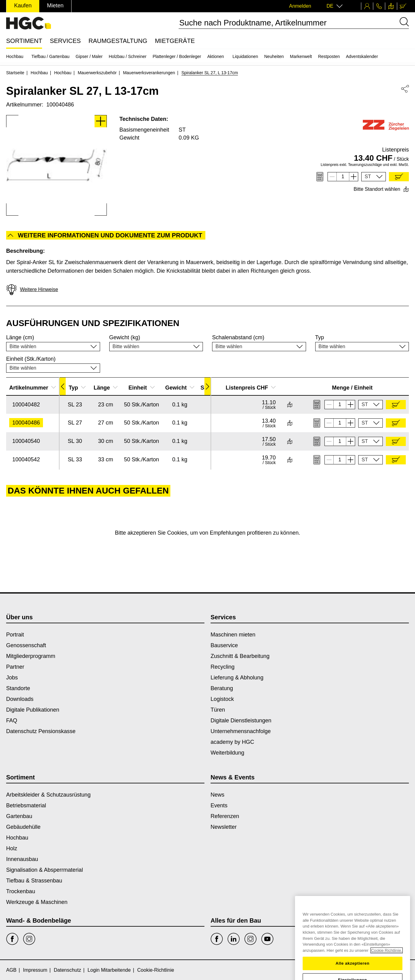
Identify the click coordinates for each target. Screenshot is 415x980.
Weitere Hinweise (32, 290)
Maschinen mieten (233, 635)
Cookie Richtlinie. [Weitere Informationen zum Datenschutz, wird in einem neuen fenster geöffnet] (387, 977)
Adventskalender (362, 56)
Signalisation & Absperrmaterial (45, 870)
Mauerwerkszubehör (97, 73)
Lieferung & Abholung (237, 678)
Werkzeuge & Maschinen (37, 902)
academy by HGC (232, 742)
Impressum (35, 970)
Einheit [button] (142, 388)
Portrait (15, 635)
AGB (11, 970)
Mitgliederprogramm (31, 656)
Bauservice (224, 645)
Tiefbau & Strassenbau (34, 881)
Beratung (222, 688)
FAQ (12, 721)
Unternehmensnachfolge (241, 731)
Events (219, 805)
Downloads (20, 699)
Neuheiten (274, 56)
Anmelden (300, 6)
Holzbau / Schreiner (128, 56)
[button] (374, 177)
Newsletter (224, 827)
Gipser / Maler (89, 56)
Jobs (12, 678)
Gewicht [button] (180, 388)
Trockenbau (21, 891)
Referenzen (225, 816)
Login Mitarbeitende (109, 970)
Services (65, 41)
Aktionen (215, 56)
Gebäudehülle (23, 827)
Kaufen (23, 6)
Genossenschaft (26, 645)
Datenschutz (67, 970)
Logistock (222, 699)
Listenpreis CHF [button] (251, 388)
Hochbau (15, 56)
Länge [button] (106, 388)
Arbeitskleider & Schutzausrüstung (48, 795)
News (217, 795)
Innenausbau (22, 859)
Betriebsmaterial (26, 805)
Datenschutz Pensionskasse (41, 731)
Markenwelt (301, 56)
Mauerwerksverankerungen (149, 73)
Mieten (55, 6)
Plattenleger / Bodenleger (177, 56)
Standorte (18, 688)
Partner (15, 667)
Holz (12, 848)
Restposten (329, 56)
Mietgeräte (175, 41)
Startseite (15, 73)
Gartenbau (19, 816)
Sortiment (24, 41)
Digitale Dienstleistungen (241, 721)
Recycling (223, 667)
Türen (218, 710)
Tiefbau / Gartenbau (50, 56)
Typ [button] (77, 388)
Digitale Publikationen (33, 710)
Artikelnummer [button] (33, 388)
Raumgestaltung (118, 41)
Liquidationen (245, 56)
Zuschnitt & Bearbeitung (240, 656)
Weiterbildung (227, 753)
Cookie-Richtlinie (156, 970)
